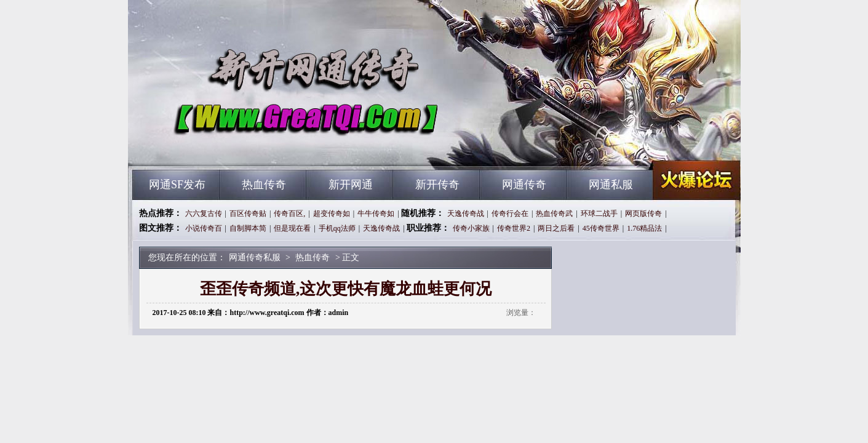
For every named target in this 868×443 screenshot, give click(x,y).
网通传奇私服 (250, 148)
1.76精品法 (644, 228)
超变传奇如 (332, 214)
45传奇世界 (601, 228)
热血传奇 (264, 185)
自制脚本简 (248, 228)
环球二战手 (599, 214)
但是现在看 (292, 228)
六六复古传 (204, 214)
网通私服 (611, 185)
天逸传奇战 (466, 214)
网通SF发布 (177, 185)
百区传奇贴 (248, 214)
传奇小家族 (471, 228)
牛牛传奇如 (376, 214)
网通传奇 (524, 185)
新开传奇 (437, 185)
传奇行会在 (510, 214)
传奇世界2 (514, 228)
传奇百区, (289, 214)
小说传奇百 (204, 228)
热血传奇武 (554, 214)
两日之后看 (556, 228)
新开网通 (351, 185)
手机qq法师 (337, 228)
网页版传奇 (643, 214)
